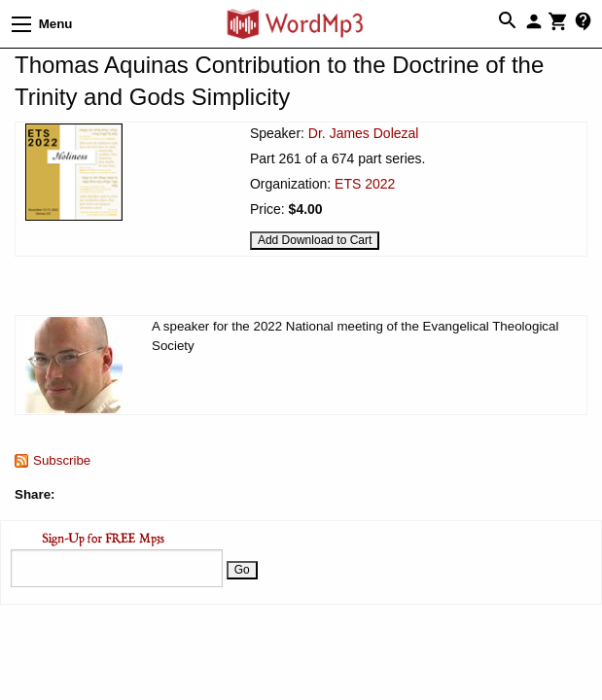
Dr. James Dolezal (364, 133)
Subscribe (62, 460)
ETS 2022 (365, 184)
